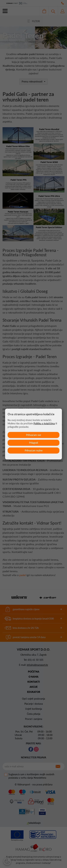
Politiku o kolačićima (44, 423)
